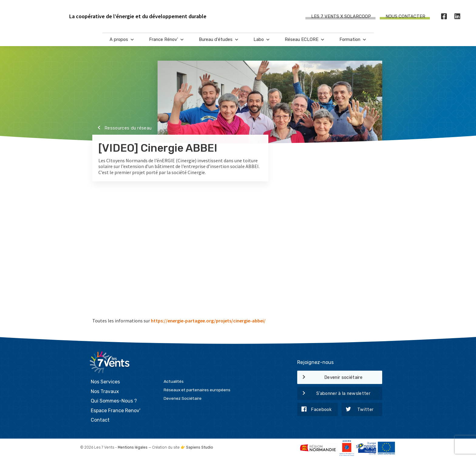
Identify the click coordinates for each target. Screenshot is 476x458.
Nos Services (105, 382)
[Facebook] (444, 17)
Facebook (314, 410)
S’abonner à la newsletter (334, 394)
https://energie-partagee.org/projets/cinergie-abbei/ (208, 321)
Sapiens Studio (200, 447)
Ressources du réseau (122, 128)
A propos (122, 40)
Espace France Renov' (116, 411)
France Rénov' (167, 40)
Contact (100, 420)
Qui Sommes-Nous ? (114, 401)
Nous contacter (405, 16)
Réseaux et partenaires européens (197, 390)
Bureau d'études (219, 40)
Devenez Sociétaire (183, 398)
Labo (262, 40)
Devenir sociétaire (330, 378)
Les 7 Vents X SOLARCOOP (341, 16)
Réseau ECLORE (305, 40)
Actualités (174, 381)
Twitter (358, 410)
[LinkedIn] (457, 17)
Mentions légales (133, 447)
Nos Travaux (105, 391)
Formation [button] (353, 40)
